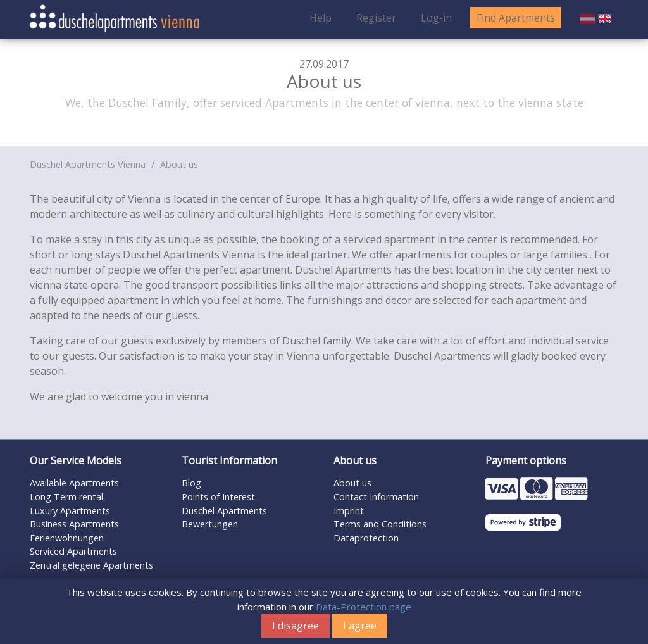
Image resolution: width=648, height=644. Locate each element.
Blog (191, 483)
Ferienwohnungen (67, 538)
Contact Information (376, 497)
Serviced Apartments (73, 551)
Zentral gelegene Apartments (91, 565)
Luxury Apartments (70, 511)
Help (321, 18)
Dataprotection (366, 538)
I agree (360, 626)
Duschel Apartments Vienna (88, 164)
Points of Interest (218, 497)
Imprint (349, 511)
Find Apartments (516, 18)
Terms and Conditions (380, 524)
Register (376, 18)
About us (179, 164)
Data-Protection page (364, 607)
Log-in (436, 18)
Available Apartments (74, 483)
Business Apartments (74, 524)
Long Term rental (66, 497)
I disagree (296, 626)
